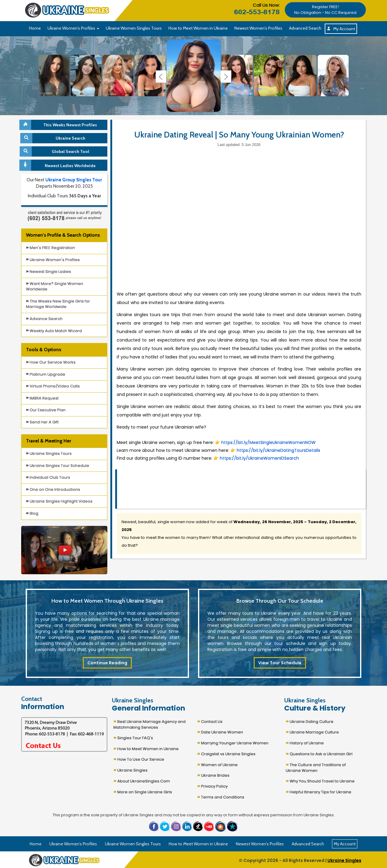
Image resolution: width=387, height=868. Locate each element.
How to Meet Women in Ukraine (198, 28)
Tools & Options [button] (44, 350)
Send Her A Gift (42, 422)
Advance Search (44, 319)
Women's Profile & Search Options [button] (63, 235)
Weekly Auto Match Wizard (54, 331)
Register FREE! (325, 10)
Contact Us (210, 721)
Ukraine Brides (213, 775)
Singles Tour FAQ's (133, 737)
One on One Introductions (53, 489)
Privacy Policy (212, 786)
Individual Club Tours (48, 477)
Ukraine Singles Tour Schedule (58, 466)
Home (35, 28)
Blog (32, 513)
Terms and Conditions (221, 797)
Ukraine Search (53, 138)
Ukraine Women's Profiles (53, 260)
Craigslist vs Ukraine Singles (226, 753)
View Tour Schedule (280, 663)
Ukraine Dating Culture (310, 721)
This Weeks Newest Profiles (59, 125)
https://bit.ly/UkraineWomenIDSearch (259, 458)
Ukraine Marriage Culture (312, 732)
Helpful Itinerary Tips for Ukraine (319, 791)
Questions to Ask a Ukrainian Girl (319, 753)
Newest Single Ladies (49, 272)
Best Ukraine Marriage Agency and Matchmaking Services (150, 724)
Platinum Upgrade (46, 374)
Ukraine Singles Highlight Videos (59, 501)
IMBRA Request (42, 398)
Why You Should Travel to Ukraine (320, 781)
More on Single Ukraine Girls (143, 791)
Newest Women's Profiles (258, 28)
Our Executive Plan (46, 410)
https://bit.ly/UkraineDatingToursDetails (278, 450)
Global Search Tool (55, 151)
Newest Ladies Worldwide (58, 165)
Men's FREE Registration (50, 248)
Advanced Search (305, 28)
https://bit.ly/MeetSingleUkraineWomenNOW (268, 442)
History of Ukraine (305, 742)
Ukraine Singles (130, 770)
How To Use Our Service (139, 759)
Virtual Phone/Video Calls (53, 386)
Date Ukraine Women (220, 732)
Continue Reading (107, 663)
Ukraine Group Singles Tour (74, 180)
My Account (341, 29)
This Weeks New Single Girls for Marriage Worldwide (58, 304)
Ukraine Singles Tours (49, 453)
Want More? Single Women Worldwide (55, 287)
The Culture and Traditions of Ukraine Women (316, 767)
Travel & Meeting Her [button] (49, 441)
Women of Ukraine (217, 764)
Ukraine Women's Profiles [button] (73, 28)
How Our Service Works (51, 362)
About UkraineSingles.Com (142, 781)
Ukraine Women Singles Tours (134, 28)
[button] (325, 9)
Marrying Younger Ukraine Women (233, 742)
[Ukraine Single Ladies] (54, 75)
